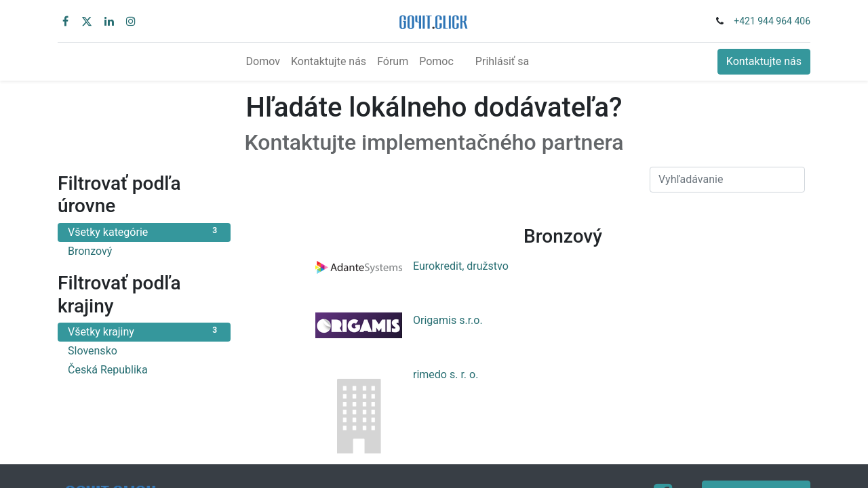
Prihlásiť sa (502, 61)
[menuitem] (263, 62)
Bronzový (144, 250)
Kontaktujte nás (764, 61)
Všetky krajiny (144, 331)
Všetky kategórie (144, 231)
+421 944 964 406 (772, 21)
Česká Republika (144, 369)
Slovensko (144, 350)
